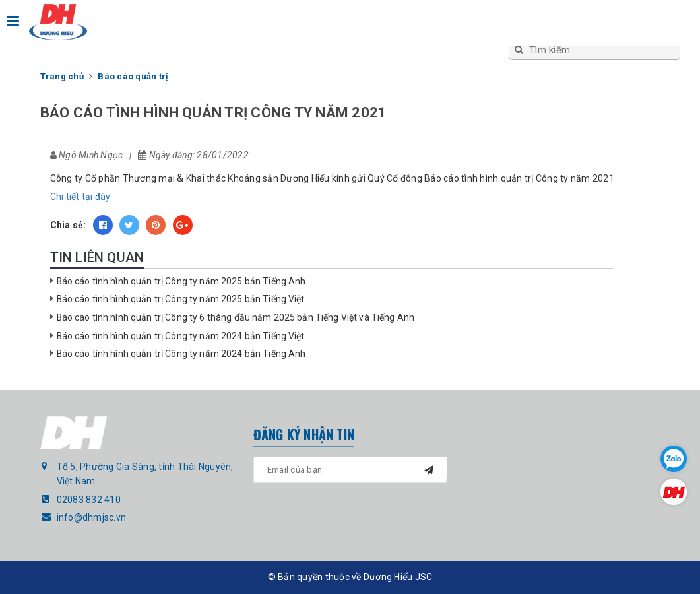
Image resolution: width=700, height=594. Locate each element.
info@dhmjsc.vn (92, 517)
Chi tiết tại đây (80, 197)
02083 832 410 (89, 500)
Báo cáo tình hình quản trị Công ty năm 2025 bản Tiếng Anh (181, 281)
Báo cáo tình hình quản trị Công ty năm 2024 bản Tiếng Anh (181, 354)
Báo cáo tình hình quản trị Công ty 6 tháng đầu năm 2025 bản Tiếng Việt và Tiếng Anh (236, 317)
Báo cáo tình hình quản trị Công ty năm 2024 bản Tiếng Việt (181, 336)
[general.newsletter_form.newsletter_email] (350, 470)
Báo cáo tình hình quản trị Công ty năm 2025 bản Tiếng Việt (181, 299)
